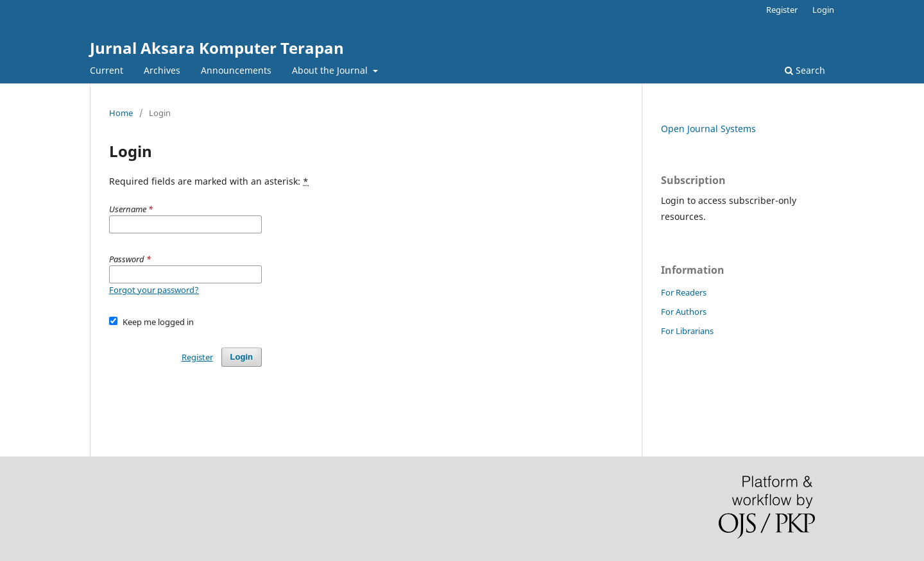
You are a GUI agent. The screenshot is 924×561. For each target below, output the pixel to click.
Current (107, 70)
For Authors (684, 312)
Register (782, 10)
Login (823, 10)
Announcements (236, 70)
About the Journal (331, 70)
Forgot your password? (154, 290)
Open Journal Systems (708, 129)
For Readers (684, 292)
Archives (162, 70)
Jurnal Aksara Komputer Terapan (217, 48)
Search (805, 70)
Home (121, 113)
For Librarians (687, 331)
